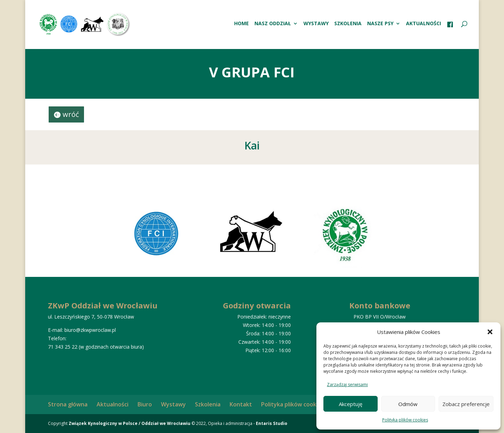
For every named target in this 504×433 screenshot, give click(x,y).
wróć (71, 114)
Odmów (408, 404)
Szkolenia (348, 24)
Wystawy (316, 24)
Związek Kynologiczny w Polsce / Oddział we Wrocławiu (129, 423)
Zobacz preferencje (466, 404)
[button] (490, 332)
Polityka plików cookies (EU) (299, 404)
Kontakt (241, 404)
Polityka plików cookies (405, 420)
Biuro (145, 404)
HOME (241, 24)
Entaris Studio (272, 423)
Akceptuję (351, 404)
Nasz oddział (273, 24)
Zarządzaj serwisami (347, 385)
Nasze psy (380, 24)
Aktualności (423, 24)
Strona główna (68, 404)
